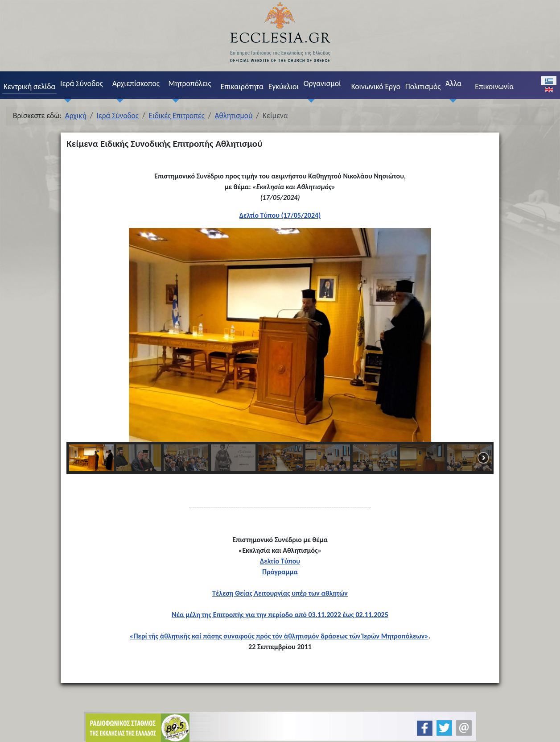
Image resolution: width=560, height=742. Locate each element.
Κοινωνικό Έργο (376, 87)
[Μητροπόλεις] (174, 101)
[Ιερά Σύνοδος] (66, 101)
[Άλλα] (451, 101)
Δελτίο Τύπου (280, 561)
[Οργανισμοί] (309, 101)
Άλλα (453, 83)
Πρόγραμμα (280, 572)
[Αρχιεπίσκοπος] (118, 101)
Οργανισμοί (322, 83)
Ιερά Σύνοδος (82, 83)
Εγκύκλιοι (284, 87)
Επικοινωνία (494, 87)
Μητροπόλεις (189, 83)
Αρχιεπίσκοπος (136, 83)
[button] (80, 335)
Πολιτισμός (423, 87)
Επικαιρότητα (242, 87)
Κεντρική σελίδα (29, 87)
